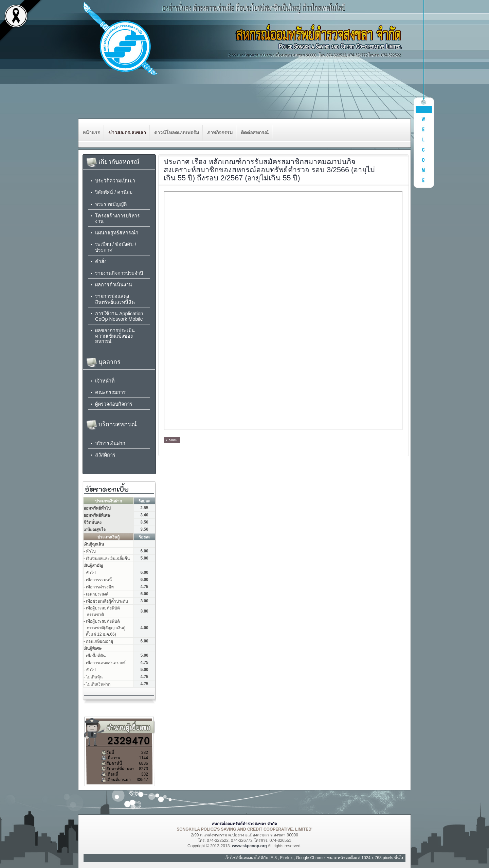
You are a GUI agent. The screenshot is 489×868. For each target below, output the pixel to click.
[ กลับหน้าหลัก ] (172, 440)
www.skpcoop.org (249, 846)
